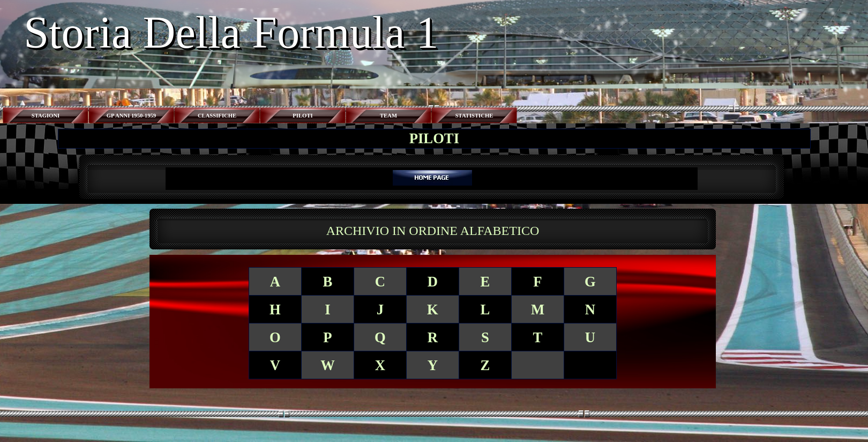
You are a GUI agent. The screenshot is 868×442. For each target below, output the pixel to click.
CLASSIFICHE (217, 116)
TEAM (388, 116)
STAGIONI (46, 116)
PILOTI (302, 116)
